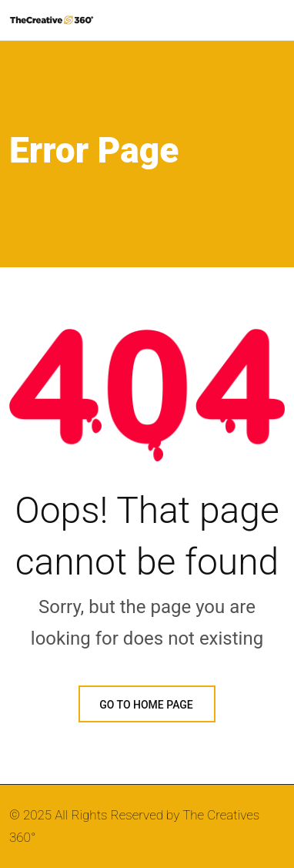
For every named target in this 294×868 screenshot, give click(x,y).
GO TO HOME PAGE (147, 705)
